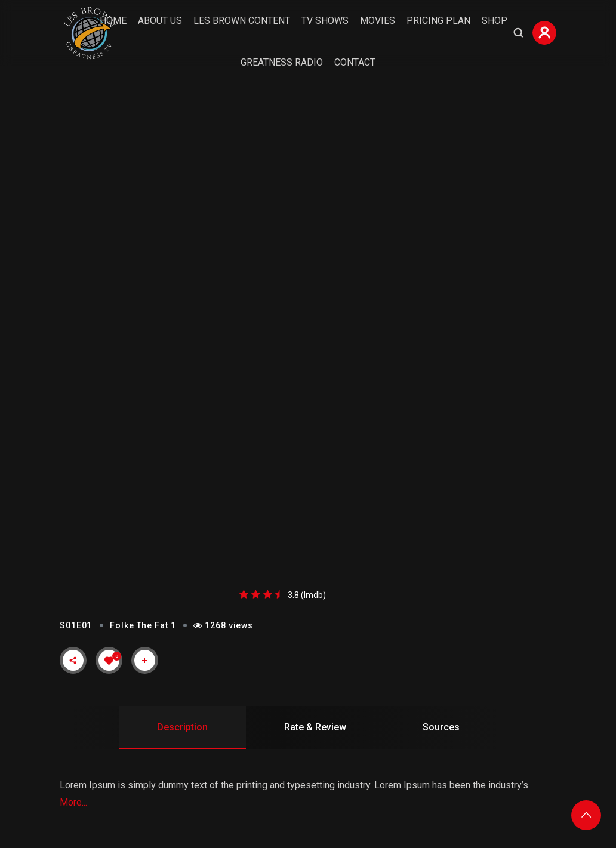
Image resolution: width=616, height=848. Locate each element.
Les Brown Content (242, 21)
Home (113, 21)
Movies (378, 21)
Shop (495, 21)
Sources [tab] (441, 727)
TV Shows (325, 21)
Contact (355, 62)
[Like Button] (109, 661)
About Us (160, 21)
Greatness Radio (282, 62)
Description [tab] (182, 727)
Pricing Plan (438, 21)
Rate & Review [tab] (315, 727)
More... (73, 802)
